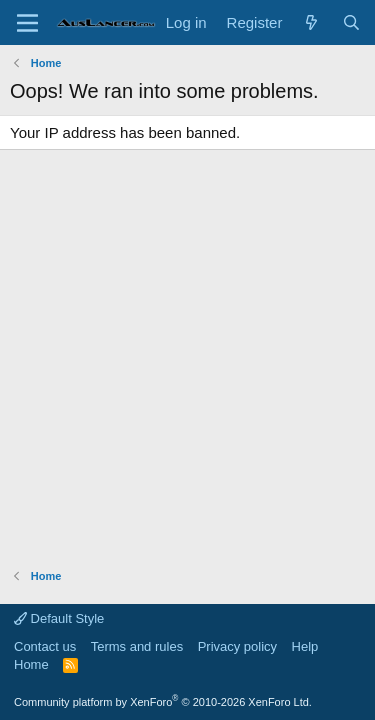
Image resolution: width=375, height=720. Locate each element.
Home (31, 664)
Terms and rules (137, 646)
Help (305, 646)
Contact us (45, 646)
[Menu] (27, 23)
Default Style (59, 618)
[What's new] (311, 22)
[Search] (351, 22)
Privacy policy (237, 646)
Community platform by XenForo (163, 702)
